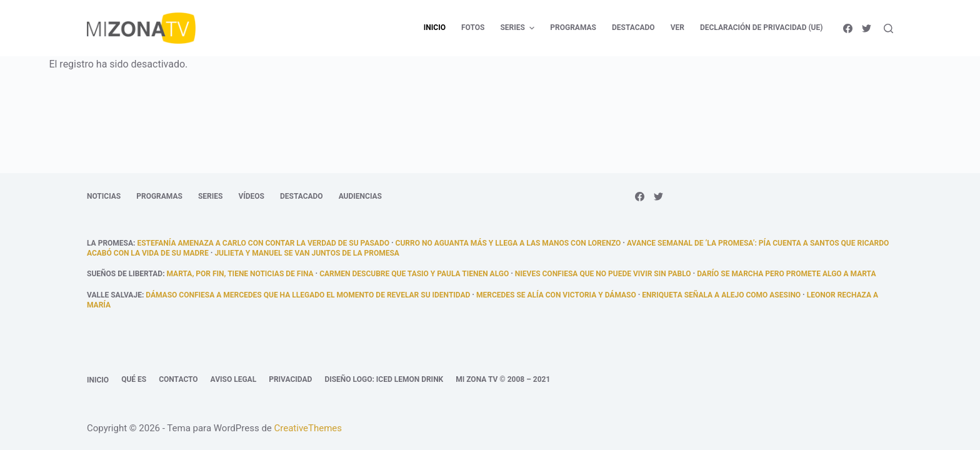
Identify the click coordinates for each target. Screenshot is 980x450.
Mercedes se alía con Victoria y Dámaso (556, 295)
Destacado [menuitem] (633, 27)
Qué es (134, 379)
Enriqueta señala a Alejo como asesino (721, 295)
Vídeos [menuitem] (251, 196)
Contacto (178, 379)
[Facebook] (848, 28)
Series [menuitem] (519, 28)
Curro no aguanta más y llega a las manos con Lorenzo (508, 243)
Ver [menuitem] (677, 27)
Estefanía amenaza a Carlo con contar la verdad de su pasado (263, 243)
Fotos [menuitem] (473, 27)
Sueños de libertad (125, 274)
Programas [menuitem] (573, 27)
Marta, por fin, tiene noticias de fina (240, 274)
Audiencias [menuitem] (360, 196)
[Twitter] (867, 28)
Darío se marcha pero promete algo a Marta (786, 274)
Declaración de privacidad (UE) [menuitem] (762, 27)
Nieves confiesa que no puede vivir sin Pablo (603, 274)
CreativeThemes (308, 428)
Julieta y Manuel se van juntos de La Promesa (307, 253)
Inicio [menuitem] (435, 27)
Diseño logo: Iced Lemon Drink (384, 379)
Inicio (98, 380)
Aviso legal (234, 379)
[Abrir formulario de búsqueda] (888, 28)
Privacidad (290, 379)
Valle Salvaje (114, 295)
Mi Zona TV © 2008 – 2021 (503, 379)
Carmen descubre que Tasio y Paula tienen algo (414, 274)
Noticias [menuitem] (104, 196)
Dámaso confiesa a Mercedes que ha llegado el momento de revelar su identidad (308, 295)
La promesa (110, 243)
